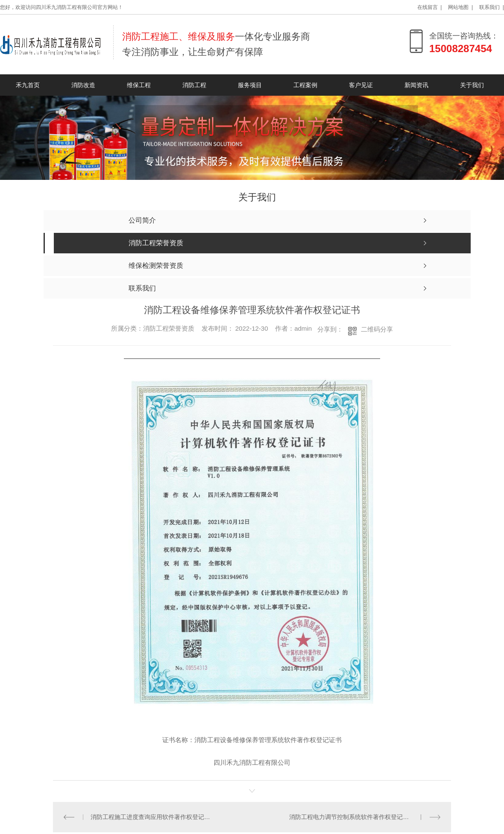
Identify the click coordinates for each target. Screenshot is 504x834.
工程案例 (305, 85)
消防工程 (194, 85)
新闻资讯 (416, 85)
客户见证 (361, 85)
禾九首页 (28, 85)
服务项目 (250, 85)
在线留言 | (430, 7)
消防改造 (83, 85)
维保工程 (139, 85)
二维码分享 (377, 329)
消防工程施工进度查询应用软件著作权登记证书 (153, 817)
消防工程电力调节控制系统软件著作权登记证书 (352, 817)
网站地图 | (460, 7)
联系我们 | (492, 7)
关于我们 (472, 85)
